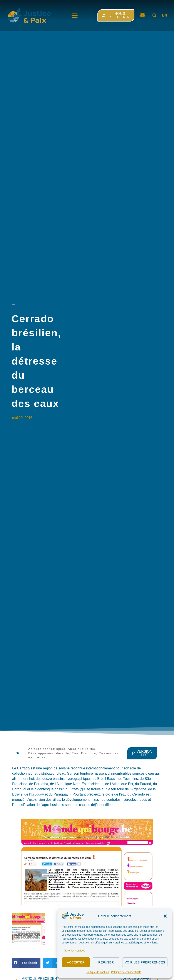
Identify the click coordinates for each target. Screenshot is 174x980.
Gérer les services (74, 951)
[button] (165, 916)
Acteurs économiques (47, 749)
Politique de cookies (97, 972)
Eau (75, 753)
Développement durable (49, 753)
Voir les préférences (145, 962)
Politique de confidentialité (126, 972)
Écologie (89, 753)
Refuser (106, 962)
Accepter (76, 962)
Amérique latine (82, 749)
